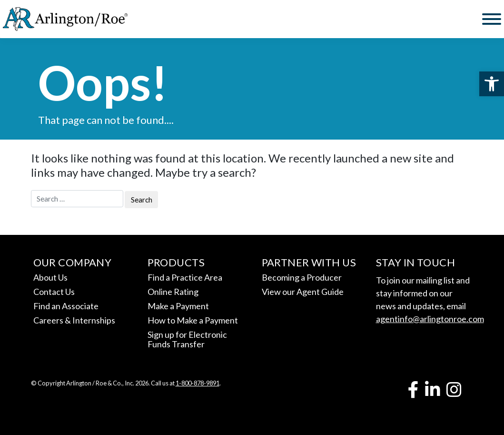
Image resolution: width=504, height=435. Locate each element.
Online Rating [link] (173, 292)
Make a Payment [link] (178, 306)
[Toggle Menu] (492, 19)
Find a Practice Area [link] (185, 277)
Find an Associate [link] (66, 306)
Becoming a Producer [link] (302, 277)
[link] (492, 84)
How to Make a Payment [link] (193, 320)
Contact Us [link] (54, 292)
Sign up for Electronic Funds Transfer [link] (187, 339)
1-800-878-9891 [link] (198, 383)
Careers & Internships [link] (74, 320)
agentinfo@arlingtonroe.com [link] (430, 319)
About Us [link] (50, 277)
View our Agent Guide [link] (303, 292)
